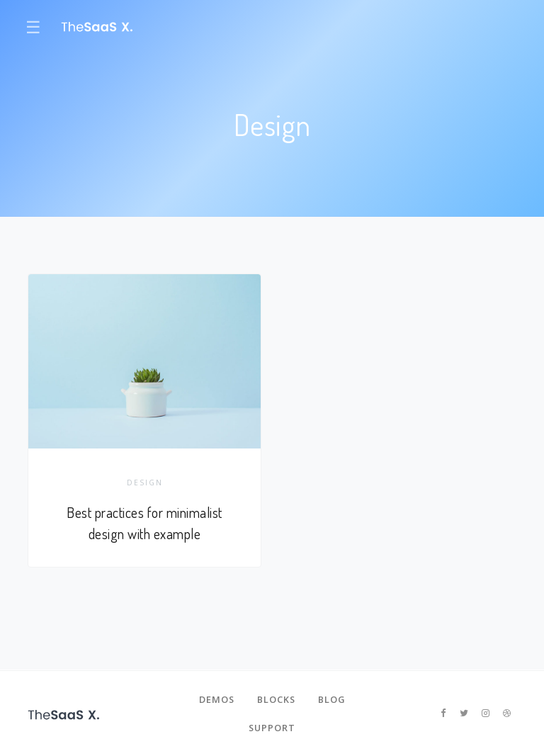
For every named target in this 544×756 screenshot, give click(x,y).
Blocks (276, 699)
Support (272, 728)
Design (145, 483)
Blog (331, 699)
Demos (217, 699)
